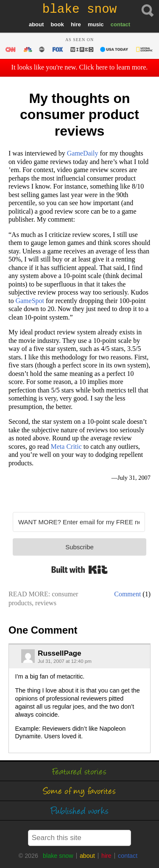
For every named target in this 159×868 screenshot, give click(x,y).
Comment (127, 594)
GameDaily (83, 153)
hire (76, 24)
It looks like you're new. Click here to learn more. (80, 67)
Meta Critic (66, 447)
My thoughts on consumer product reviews (79, 115)
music (96, 24)
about (36, 24)
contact (120, 24)
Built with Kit (79, 570)
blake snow (58, 856)
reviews (46, 603)
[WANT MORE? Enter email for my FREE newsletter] (79, 522)
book (57, 24)
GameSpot (30, 301)
